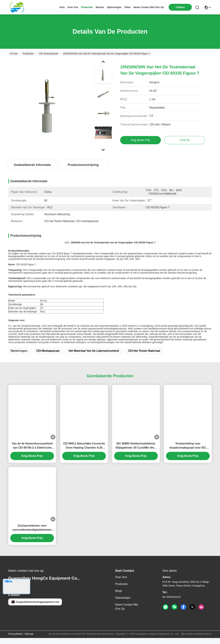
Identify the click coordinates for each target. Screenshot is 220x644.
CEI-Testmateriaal (48, 54)
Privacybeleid (15, 640)
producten (87, 7)
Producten (28, 54)
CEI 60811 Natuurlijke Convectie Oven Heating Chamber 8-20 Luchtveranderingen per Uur (84, 452)
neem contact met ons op (149, 7)
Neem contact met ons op (127, 613)
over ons (73, 7)
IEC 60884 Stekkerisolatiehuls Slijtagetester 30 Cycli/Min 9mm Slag (136, 452)
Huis (62, 7)
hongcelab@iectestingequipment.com (35, 608)
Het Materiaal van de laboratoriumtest (94, 357)
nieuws (100, 7)
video (128, 7)
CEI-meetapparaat (48, 357)
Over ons (121, 583)
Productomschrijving (83, 165)
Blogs (119, 597)
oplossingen (114, 7)
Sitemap (29, 640)
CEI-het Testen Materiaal (144, 357)
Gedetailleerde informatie (32, 165)
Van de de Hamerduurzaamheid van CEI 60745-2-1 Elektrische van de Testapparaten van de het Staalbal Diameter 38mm (32, 452)
